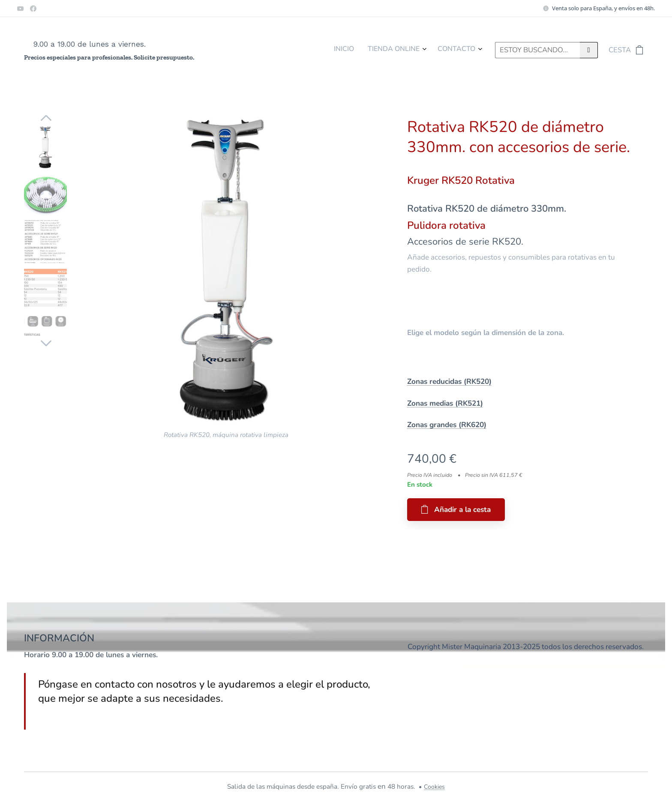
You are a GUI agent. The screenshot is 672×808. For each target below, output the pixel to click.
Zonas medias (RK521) (445, 403)
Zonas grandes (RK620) (447, 425)
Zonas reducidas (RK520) (449, 382)
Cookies (434, 787)
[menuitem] (445, 50)
